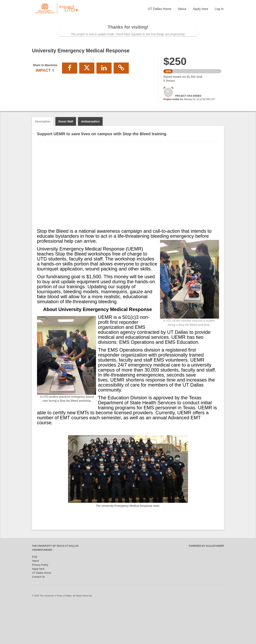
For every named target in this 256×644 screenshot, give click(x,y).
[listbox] (93, 92)
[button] (41, 91)
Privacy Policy (40, 604)
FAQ (35, 596)
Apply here (200, 9)
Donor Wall (66, 160)
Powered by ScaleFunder (206, 585)
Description (43, 160)
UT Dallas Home (159, 9)
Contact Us (38, 616)
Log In (219, 9)
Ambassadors (90, 160)
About (182, 9)
